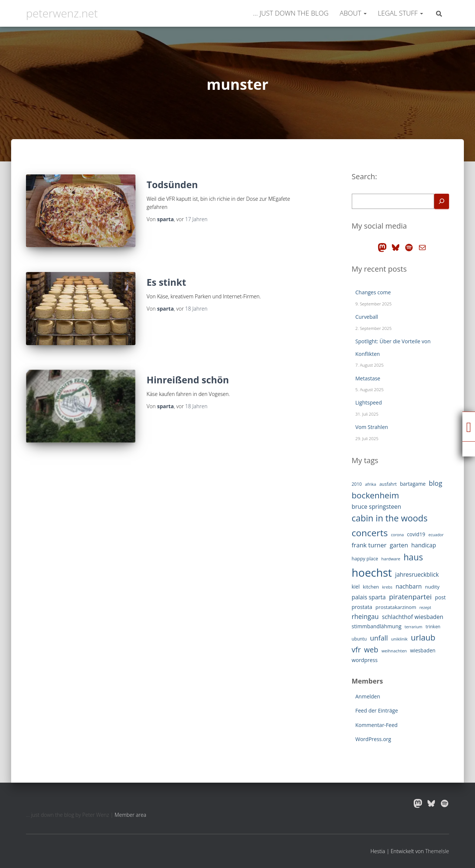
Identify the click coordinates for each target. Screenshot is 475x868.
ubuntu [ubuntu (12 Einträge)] (359, 639)
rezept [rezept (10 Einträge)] (425, 607)
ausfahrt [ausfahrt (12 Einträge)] (388, 484)
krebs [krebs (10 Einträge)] (387, 587)
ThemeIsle (437, 851)
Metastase (368, 378)
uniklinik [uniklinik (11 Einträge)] (399, 639)
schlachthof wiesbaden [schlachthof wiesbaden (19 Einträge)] (412, 617)
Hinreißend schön (188, 380)
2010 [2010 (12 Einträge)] (357, 484)
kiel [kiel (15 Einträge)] (356, 587)
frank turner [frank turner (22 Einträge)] (369, 545)
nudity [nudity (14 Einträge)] (432, 587)
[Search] (442, 201)
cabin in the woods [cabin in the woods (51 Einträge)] (390, 518)
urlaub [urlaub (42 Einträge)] (423, 637)
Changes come (373, 292)
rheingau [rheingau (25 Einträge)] (365, 616)
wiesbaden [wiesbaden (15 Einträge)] (423, 650)
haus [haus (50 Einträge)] (413, 557)
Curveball (367, 317)
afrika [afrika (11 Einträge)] (371, 484)
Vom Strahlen (372, 427)
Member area (130, 815)
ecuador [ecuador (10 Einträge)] (436, 535)
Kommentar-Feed (377, 725)
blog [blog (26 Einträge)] (436, 483)
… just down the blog (290, 13)
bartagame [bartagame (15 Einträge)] (413, 484)
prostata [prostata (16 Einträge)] (362, 607)
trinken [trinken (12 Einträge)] (433, 627)
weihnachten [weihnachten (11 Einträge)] (394, 651)
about (353, 13)
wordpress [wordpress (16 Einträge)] (365, 660)
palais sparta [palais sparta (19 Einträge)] (369, 597)
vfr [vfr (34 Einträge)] (356, 650)
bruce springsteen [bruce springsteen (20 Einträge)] (377, 507)
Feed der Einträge (377, 710)
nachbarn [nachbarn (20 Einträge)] (409, 586)
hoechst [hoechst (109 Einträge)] (372, 573)
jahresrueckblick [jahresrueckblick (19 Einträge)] (417, 574)
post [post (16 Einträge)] (440, 597)
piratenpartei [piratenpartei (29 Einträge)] (410, 597)
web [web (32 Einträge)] (371, 650)
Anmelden (368, 696)
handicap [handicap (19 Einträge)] (424, 545)
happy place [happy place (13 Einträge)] (365, 559)
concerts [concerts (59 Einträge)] (370, 533)
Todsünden (172, 184)
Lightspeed (369, 402)
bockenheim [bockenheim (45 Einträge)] (376, 495)
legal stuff (400, 13)
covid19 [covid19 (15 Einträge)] (416, 534)
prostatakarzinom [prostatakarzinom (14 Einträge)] (396, 607)
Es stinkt (166, 282)
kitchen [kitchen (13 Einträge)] (371, 587)
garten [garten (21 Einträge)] (399, 545)
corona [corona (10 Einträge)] (397, 535)
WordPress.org (373, 739)
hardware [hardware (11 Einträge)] (391, 559)
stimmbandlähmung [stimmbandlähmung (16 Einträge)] (377, 626)
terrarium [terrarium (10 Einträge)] (413, 627)
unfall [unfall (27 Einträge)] (379, 638)
